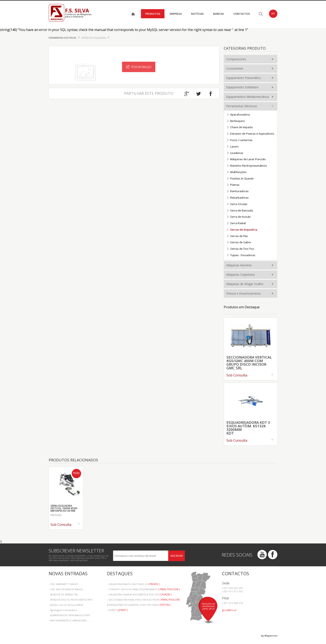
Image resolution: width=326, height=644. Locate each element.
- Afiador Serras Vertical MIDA (66, 605)
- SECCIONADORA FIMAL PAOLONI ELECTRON (143, 600)
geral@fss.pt (229, 610)
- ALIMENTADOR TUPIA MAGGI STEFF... (70, 615)
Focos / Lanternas (240, 140)
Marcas (219, 14)
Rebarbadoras (238, 198)
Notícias (197, 14)
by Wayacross (269, 636)
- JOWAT (117, 610)
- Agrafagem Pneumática (63, 610)
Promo (76, 473)
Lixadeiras (235, 153)
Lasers (233, 147)
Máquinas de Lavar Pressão (246, 159)
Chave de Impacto (240, 127)
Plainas (233, 185)
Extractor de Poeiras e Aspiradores (250, 134)
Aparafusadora (238, 115)
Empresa (176, 14)
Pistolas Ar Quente (240, 179)
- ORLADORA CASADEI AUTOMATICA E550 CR (139, 594)
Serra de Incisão (239, 217)
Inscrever (177, 556)
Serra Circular (237, 204)
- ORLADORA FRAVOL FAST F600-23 (133, 584)
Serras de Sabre (239, 243)
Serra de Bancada (240, 211)
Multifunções (236, 172)
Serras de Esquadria (94, 38)
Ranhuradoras (238, 191)
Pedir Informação (139, 67)
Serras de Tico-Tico (240, 249)
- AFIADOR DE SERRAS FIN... (64, 594)
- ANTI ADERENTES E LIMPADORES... (69, 620)
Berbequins (236, 121)
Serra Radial (236, 223)
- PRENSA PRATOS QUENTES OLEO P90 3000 (139, 605)
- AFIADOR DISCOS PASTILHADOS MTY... (72, 600)
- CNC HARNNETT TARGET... (64, 584)
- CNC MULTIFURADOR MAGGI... (67, 589)
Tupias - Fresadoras (241, 255)
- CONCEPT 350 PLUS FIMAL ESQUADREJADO (143, 589)
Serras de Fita (237, 236)
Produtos (153, 14)
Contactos (242, 14)
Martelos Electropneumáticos (247, 166)
